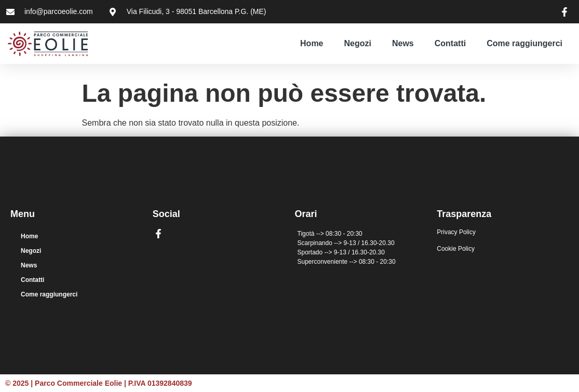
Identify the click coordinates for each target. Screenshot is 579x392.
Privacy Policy (456, 232)
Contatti (450, 43)
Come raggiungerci (524, 43)
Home (312, 43)
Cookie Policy (456, 249)
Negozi (358, 43)
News (403, 43)
